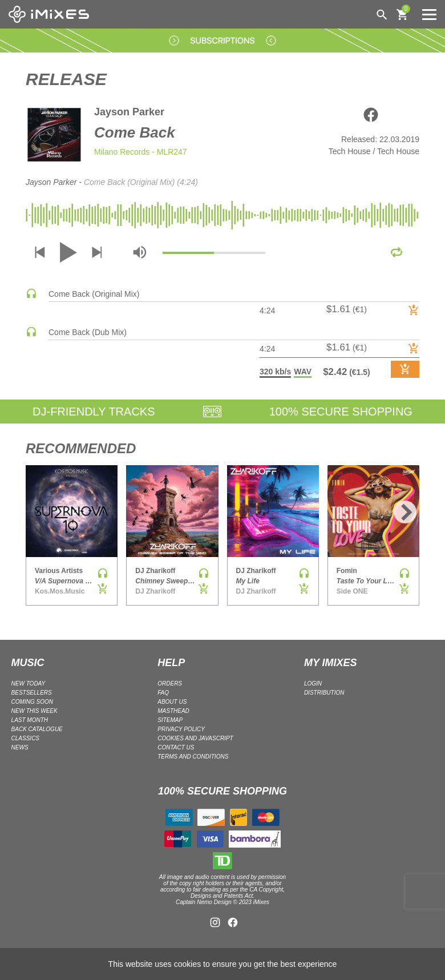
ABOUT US (172, 702)
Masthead (173, 711)
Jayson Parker (129, 112)
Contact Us (176, 747)
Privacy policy (181, 729)
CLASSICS (25, 738)
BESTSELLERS (32, 693)
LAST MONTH (30, 720)
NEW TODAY (29, 683)
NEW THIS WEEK (35, 711)
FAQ (163, 693)
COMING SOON (32, 702)
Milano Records (122, 152)
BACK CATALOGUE (37, 729)
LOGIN (313, 683)
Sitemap (170, 720)
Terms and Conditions (193, 757)
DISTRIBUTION (324, 693)
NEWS (20, 747)
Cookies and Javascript (195, 738)
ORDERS (170, 683)
